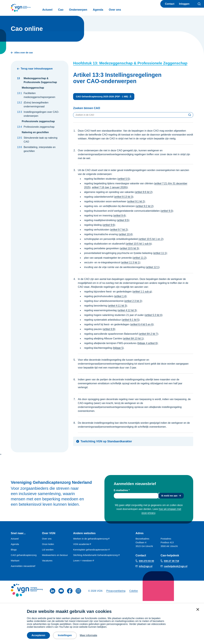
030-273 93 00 (146, 563)
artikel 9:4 (119, 217)
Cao (68, 10)
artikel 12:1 (152, 269)
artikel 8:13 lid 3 (124, 198)
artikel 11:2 (139, 259)
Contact (170, 4)
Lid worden (48, 552)
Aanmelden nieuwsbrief (23, 568)
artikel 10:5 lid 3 (129, 250)
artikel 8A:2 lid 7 (148, 335)
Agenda (106, 10)
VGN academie (82, 546)
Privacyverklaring (116, 593)
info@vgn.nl (146, 568)
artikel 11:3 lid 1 (130, 264)
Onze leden (48, 546)
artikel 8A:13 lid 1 (133, 340)
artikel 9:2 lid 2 (144, 208)
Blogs (14, 552)
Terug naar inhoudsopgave (35, 69)
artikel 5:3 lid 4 (153, 316)
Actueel (55, 10)
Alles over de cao (23, 53)
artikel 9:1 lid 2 (136, 203)
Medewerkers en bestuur (55, 557)
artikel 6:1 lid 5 (130, 321)
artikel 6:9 (109, 331)
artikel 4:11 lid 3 (117, 307)
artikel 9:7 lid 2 (119, 231)
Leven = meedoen (84, 563)
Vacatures (47, 563)
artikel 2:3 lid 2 (133, 302)
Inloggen (184, 4)
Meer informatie (89, 635)
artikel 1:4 (120, 298)
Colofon (134, 593)
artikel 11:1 (160, 254)
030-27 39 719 (172, 563)
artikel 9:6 (109, 226)
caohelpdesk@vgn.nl (176, 568)
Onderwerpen (86, 10)
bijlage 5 (118, 349)
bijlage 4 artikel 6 (147, 345)
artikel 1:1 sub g (142, 293)
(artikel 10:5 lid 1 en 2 (150, 240)
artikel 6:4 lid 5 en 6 (142, 326)
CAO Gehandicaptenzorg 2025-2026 (97, 97)
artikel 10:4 (125, 236)
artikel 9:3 (167, 212)
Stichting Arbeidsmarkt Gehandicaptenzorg (97, 557)
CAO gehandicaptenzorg (24, 557)
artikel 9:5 (123, 222)
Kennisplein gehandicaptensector (92, 552)
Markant (15, 563)
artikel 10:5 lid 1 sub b (139, 245)
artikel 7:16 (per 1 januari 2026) (109, 189)
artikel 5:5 (123, 180)
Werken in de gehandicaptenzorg (92, 541)
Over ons (122, 10)
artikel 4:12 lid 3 (127, 312)
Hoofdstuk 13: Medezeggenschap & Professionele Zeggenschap (130, 64)
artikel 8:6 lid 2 (143, 193)
